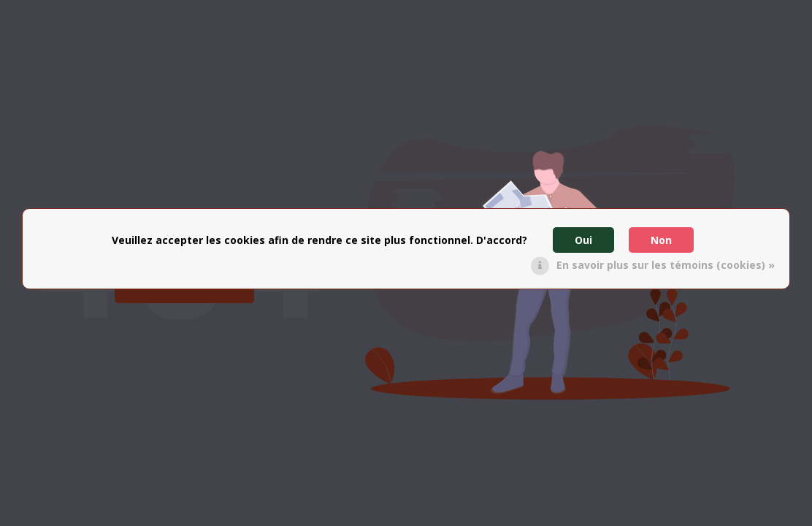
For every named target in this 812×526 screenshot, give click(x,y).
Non (661, 240)
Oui (583, 240)
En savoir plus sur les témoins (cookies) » (666, 265)
